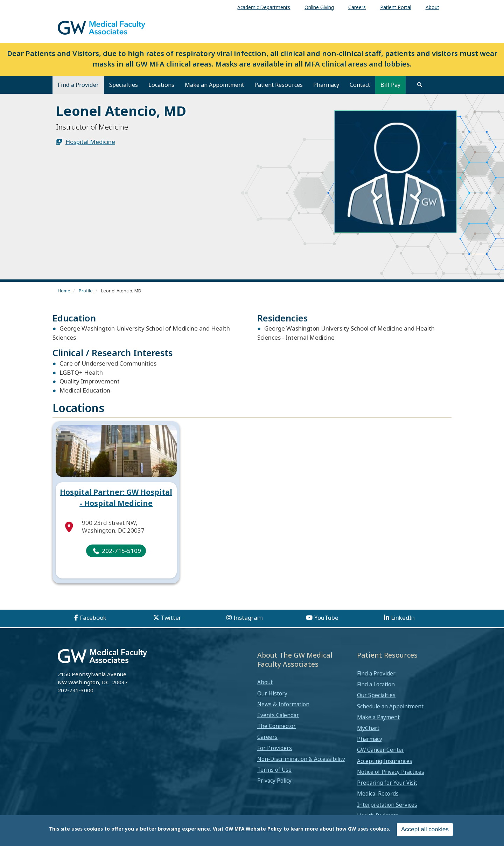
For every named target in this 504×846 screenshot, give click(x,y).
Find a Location (376, 684)
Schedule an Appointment (390, 706)
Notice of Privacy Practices (391, 772)
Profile (86, 291)
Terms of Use (274, 770)
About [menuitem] (432, 7)
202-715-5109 (121, 551)
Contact (360, 85)
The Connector (276, 726)
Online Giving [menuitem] (319, 7)
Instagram (248, 618)
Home (64, 291)
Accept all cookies (425, 830)
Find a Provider (78, 85)
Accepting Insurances (385, 761)
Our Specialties (376, 695)
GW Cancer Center (381, 750)
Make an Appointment (214, 85)
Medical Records (378, 793)
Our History (272, 693)
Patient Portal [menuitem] (396, 7)
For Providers (275, 748)
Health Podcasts (378, 816)
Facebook (93, 618)
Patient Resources (279, 85)
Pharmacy (326, 85)
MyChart (368, 728)
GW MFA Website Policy (254, 829)
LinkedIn (403, 618)
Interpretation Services (387, 805)
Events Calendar (278, 715)
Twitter (171, 618)
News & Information (283, 704)
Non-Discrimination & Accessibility (301, 759)
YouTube (326, 618)
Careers (267, 737)
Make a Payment (378, 717)
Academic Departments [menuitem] (264, 7)
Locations (161, 85)
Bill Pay (390, 85)
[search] (420, 85)
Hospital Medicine (90, 142)
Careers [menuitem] (357, 7)
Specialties (124, 85)
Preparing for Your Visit (387, 783)
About (265, 682)
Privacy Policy (274, 781)
